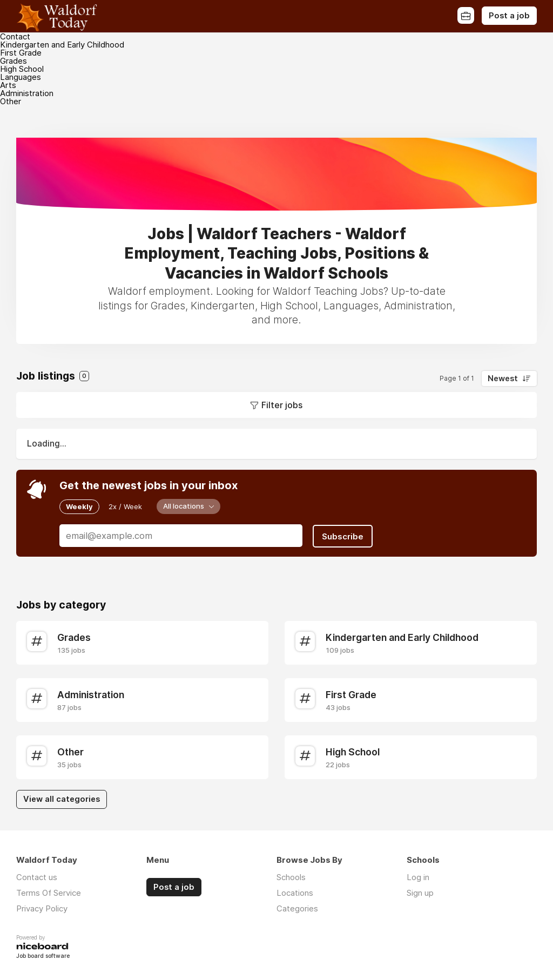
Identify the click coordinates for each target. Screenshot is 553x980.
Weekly (79, 506)
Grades (14, 61)
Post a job (509, 16)
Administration (27, 93)
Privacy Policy (42, 907)
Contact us (37, 876)
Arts (8, 85)
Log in (418, 876)
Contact (15, 36)
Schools (291, 876)
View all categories (62, 798)
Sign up (420, 892)
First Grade (21, 53)
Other (11, 101)
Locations (295, 892)
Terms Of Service (49, 892)
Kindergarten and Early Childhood (62, 45)
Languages (21, 77)
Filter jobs (282, 405)
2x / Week (125, 506)
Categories (297, 907)
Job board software (43, 955)
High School (22, 69)
